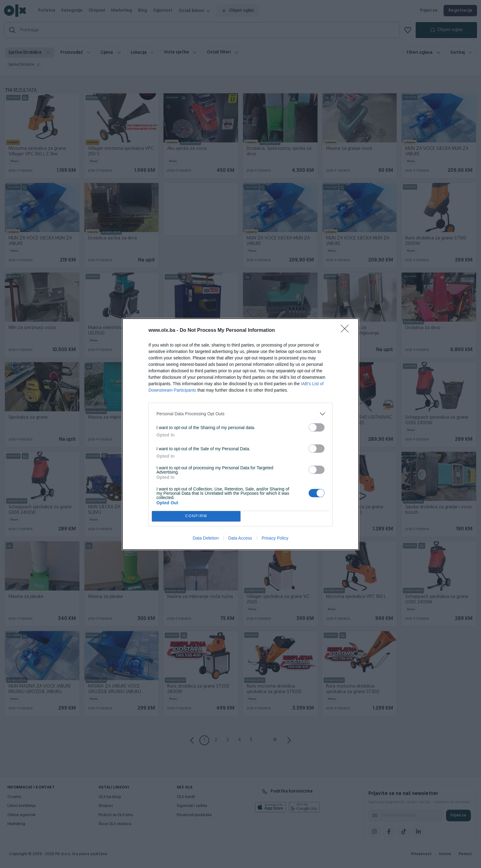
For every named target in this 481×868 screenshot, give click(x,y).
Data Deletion (206, 538)
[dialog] (240, 434)
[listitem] (240, 414)
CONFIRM (196, 516)
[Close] (347, 331)
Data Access (240, 538)
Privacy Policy (275, 538)
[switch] (317, 427)
